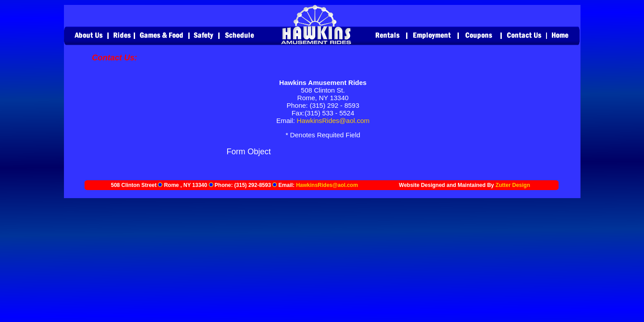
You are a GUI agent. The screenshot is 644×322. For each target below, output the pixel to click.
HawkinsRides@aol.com (333, 121)
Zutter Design (513, 185)
